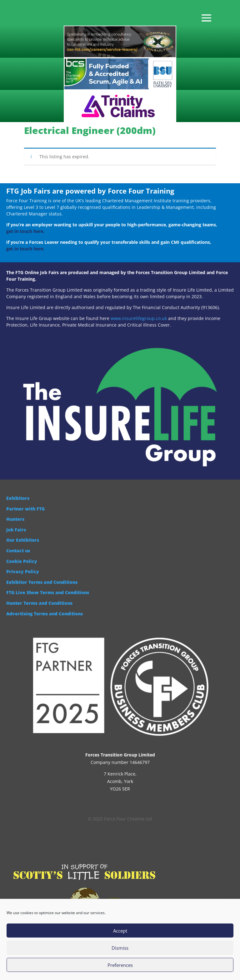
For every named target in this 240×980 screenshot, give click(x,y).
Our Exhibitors (23, 540)
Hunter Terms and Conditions (39, 603)
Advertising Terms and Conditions (45, 614)
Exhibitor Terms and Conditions (42, 582)
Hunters (15, 519)
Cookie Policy (22, 561)
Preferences (120, 965)
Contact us (18, 551)
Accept (120, 931)
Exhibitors (18, 498)
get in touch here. (25, 231)
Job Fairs (16, 530)
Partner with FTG (25, 509)
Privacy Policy (23, 571)
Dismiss (120, 948)
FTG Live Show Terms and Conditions (48, 592)
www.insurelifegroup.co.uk (139, 318)
